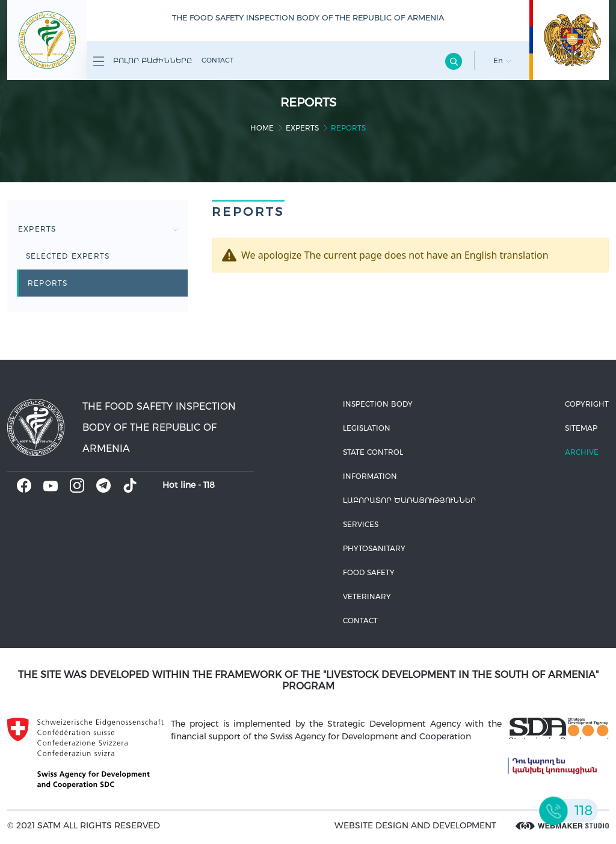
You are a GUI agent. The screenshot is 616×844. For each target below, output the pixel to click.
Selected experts (68, 256)
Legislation (367, 428)
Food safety (369, 572)
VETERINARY (367, 596)
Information (370, 476)
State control (373, 452)
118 (209, 485)
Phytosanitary (374, 548)
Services (361, 524)
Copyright (587, 404)
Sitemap (581, 428)
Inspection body (378, 404)
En (502, 60)
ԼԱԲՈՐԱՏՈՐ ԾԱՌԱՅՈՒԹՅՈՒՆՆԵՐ (409, 500)
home (262, 128)
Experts (302, 128)
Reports (48, 283)
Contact (217, 60)
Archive (582, 452)
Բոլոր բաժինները (142, 61)
